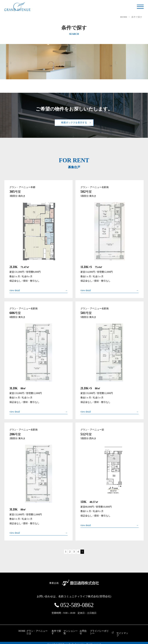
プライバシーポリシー (109, 631)
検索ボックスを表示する (74, 123)
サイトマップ (135, 633)
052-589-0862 (77, 605)
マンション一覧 (71, 631)
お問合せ (88, 631)
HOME (124, 17)
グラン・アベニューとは (31, 631)
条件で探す (53, 631)
